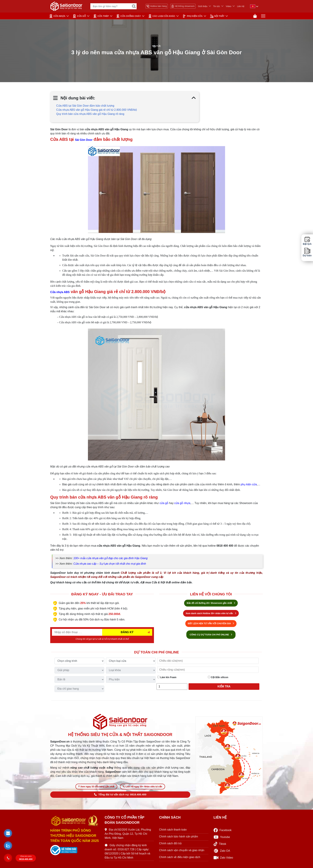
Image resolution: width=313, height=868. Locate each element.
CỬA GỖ (79, 16)
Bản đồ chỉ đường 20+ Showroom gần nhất (211, 604)
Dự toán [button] (307, 252)
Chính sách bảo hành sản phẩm (179, 839)
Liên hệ (241, 6)
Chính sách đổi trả (170, 845)
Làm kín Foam (167, 678)
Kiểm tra (224, 687)
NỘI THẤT (217, 16)
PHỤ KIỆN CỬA (192, 16)
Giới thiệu (203, 6)
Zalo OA (222, 853)
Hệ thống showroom (183, 6)
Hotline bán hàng (157, 6)
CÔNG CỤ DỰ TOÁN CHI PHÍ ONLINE (211, 636)
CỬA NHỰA (57, 16)
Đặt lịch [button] (307, 241)
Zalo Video (223, 860)
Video (229, 6)
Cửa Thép (101, 16)
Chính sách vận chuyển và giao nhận (182, 852)
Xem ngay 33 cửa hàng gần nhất (96, 789)
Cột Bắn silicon (218, 678)
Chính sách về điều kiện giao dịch (180, 859)
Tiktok (220, 846)
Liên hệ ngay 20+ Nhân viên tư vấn (142, 789)
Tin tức (217, 6)
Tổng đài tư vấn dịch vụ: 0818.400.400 (120, 797)
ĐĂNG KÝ (127, 633)
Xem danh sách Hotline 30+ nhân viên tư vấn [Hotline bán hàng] (211, 614)
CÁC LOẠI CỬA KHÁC (162, 16)
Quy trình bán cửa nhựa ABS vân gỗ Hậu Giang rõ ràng (90, 115)
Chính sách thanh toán (173, 832)
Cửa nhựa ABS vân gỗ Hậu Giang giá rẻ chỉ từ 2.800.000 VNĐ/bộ (97, 111)
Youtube (222, 839)
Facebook (223, 832)
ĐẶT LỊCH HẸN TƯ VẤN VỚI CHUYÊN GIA (211, 624)
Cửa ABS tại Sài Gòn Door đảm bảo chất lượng (86, 107)
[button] (8, 833)
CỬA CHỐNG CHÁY (129, 16)
